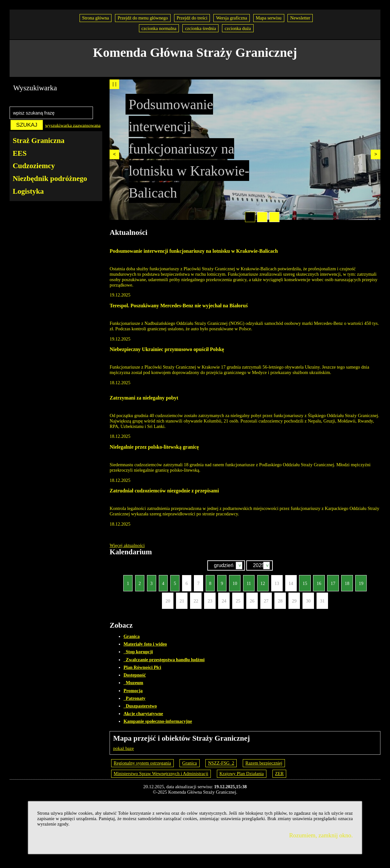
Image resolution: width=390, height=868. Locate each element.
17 (331, 580)
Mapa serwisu (269, 18)
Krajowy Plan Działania (242, 774)
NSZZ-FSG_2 (221, 763)
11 (247, 580)
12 (261, 580)
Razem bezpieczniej (264, 763)
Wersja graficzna (231, 18)
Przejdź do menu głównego (143, 18)
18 (345, 580)
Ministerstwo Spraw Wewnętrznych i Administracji (161, 774)
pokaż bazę (123, 748)
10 (233, 580)
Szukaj (277, 566)
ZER (279, 774)
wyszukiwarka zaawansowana (73, 125)
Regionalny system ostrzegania (142, 763)
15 (303, 580)
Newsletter (300, 18)
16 (317, 580)
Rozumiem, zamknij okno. (321, 835)
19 (359, 580)
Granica (190, 763)
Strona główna (96, 18)
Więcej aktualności (127, 545)
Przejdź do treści (192, 18)
